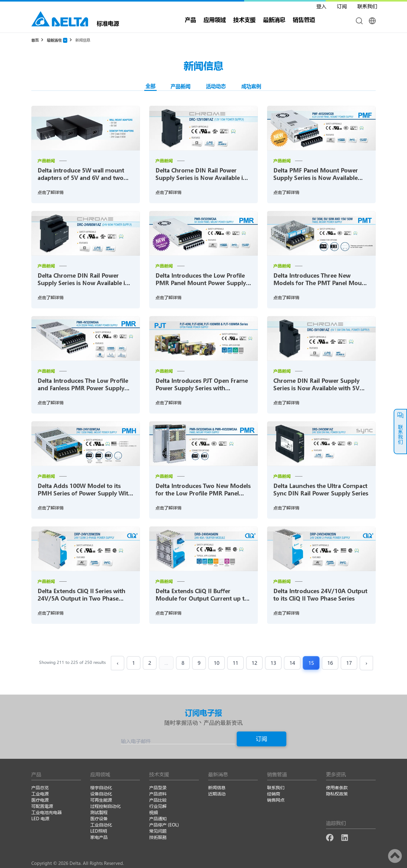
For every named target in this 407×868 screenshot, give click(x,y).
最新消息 (274, 20)
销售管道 (304, 20)
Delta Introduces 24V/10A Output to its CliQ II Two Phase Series (320, 595)
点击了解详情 (51, 192)
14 (292, 663)
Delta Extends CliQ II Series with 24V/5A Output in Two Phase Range (81, 598)
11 (235, 663)
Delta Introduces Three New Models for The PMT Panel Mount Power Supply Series (320, 283)
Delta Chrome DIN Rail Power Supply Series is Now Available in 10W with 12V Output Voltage (201, 178)
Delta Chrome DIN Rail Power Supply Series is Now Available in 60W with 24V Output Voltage (83, 283)
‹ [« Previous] (118, 663)
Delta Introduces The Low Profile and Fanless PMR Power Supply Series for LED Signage (83, 388)
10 (217, 663)
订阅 (262, 739)
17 (349, 663)
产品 (190, 20)
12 (254, 663)
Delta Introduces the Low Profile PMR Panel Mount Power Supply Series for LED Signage (201, 283)
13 (273, 663)
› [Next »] (366, 663)
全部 (150, 86)
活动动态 (216, 86)
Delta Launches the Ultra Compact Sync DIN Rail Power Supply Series (321, 490)
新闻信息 (83, 40)
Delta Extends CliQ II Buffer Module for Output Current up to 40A (202, 598)
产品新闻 (181, 86)
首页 (35, 40)
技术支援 (244, 20)
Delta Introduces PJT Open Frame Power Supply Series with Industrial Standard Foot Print (202, 388)
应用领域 (215, 20)
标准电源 (108, 23)
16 (330, 663)
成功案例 (251, 86)
